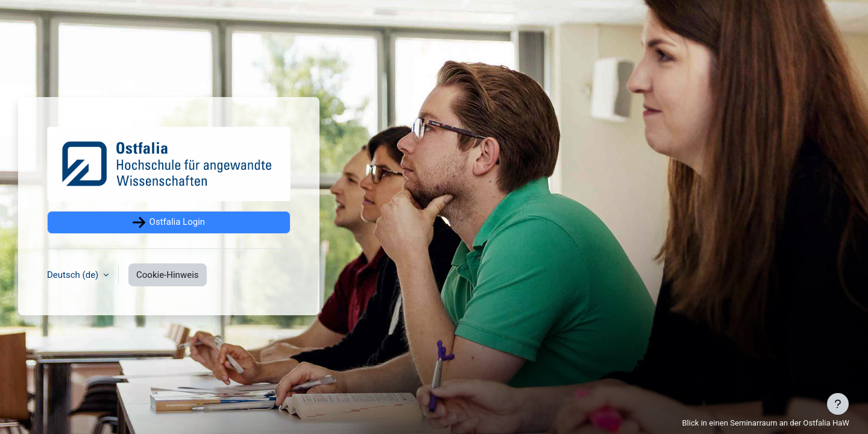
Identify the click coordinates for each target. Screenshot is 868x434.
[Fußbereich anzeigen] (838, 404)
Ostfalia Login (169, 222)
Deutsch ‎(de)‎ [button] (74, 275)
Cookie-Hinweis (167, 275)
